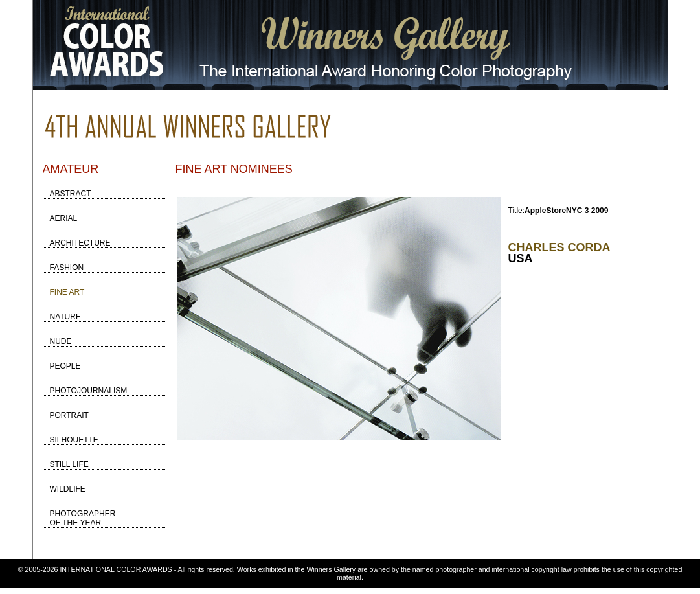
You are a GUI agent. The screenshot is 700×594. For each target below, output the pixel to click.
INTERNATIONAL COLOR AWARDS (116, 569)
